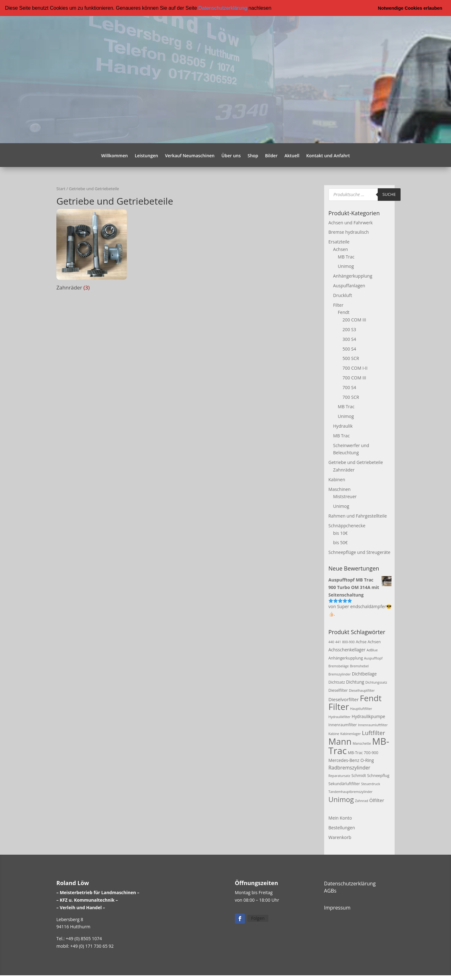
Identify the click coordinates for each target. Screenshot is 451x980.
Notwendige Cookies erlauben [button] (410, 8)
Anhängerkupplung (353, 276)
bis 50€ (340, 542)
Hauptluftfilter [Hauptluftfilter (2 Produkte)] (361, 709)
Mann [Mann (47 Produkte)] (340, 741)
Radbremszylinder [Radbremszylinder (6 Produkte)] (350, 768)
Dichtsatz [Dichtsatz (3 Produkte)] (337, 682)
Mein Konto (340, 818)
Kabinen (337, 480)
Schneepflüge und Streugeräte (360, 552)
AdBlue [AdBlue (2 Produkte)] (372, 650)
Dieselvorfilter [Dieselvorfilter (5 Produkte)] (344, 699)
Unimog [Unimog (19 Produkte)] (341, 799)
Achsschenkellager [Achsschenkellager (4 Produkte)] (347, 649)
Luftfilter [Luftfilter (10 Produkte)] (373, 732)
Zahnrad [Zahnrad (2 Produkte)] (361, 801)
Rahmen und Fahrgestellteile (358, 516)
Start (61, 188)
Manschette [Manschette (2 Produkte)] (362, 743)
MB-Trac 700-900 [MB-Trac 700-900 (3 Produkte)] (363, 753)
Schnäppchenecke (347, 526)
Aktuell (292, 156)
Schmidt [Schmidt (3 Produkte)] (359, 775)
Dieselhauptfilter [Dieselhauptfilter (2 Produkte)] (362, 690)
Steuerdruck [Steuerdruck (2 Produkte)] (371, 784)
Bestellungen (342, 827)
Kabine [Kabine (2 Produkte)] (334, 733)
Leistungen (146, 156)
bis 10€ (340, 533)
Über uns (231, 156)
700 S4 (349, 387)
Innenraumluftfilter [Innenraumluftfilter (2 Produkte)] (373, 725)
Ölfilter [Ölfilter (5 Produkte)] (377, 800)
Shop (253, 156)
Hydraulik (343, 426)
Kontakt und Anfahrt (328, 156)
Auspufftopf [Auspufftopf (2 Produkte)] (373, 658)
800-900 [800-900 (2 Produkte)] (348, 642)
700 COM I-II (355, 368)
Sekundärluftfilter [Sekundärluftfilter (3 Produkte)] (344, 783)
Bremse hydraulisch (349, 232)
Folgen (258, 918)
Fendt (344, 312)
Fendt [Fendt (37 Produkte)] (371, 698)
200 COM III (354, 320)
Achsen (341, 249)
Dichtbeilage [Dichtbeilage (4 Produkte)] (364, 674)
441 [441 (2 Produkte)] (338, 642)
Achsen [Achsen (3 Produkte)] (374, 642)
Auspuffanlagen (349, 286)
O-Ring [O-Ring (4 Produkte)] (367, 760)
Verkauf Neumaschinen (190, 156)
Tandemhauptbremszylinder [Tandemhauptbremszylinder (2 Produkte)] (351, 792)
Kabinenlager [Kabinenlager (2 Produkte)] (350, 733)
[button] (274, 8)
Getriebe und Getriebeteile (356, 462)
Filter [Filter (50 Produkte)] (339, 706)
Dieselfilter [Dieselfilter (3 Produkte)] (338, 690)
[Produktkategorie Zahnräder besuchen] (92, 251)
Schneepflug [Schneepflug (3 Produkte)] (378, 775)
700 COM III (354, 378)
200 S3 (349, 329)
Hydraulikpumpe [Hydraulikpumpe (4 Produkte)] (368, 716)
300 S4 (349, 339)
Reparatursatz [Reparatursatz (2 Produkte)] (340, 775)
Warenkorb (340, 837)
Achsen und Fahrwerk (351, 222)
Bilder (271, 156)
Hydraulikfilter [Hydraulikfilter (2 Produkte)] (340, 717)
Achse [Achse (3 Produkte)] (361, 642)
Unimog (346, 266)
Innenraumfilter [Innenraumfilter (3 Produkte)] (343, 725)
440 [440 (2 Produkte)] (331, 642)
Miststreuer (345, 496)
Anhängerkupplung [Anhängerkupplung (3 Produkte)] (346, 658)
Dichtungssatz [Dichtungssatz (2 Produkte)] (376, 682)
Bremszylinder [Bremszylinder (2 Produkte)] (340, 674)
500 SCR (351, 358)
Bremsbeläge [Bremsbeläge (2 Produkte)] (339, 666)
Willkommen (114, 156)
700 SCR (351, 397)
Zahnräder (344, 470)
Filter (338, 305)
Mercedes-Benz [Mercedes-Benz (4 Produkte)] (344, 760)
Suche (389, 194)
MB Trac (346, 256)
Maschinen (340, 489)
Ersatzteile (339, 242)
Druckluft (343, 295)
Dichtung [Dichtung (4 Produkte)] (355, 682)
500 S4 (349, 349)
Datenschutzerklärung (223, 8)
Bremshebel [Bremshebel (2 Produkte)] (359, 666)
